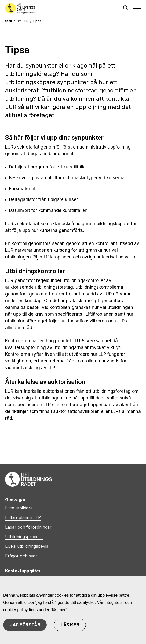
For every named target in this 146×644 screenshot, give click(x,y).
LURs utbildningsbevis (27, 546)
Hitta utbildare (19, 508)
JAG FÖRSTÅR (25, 624)
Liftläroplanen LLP (23, 517)
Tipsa (37, 21)
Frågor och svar (21, 556)
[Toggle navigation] (137, 8)
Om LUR (23, 21)
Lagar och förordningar (28, 527)
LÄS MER (70, 624)
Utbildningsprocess (24, 537)
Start (9, 21)
